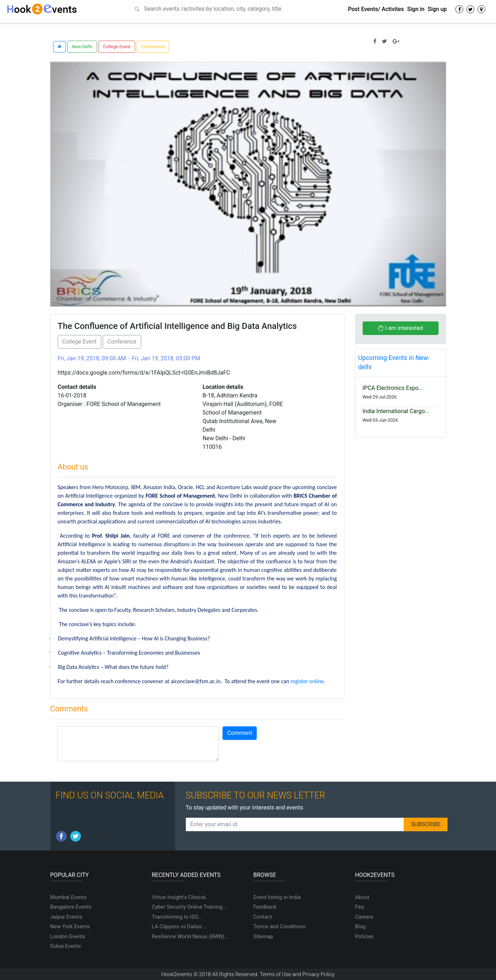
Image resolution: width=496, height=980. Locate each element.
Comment (240, 733)
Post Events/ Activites (376, 9)
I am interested (400, 328)
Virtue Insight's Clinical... (181, 897)
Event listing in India (277, 897)
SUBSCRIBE (426, 824)
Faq (360, 907)
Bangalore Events (71, 907)
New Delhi (82, 47)
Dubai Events (66, 946)
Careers (364, 917)
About (362, 897)
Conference (153, 47)
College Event (117, 47)
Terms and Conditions (280, 926)
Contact (263, 917)
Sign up (437, 9)
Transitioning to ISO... (177, 917)
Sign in (416, 9)
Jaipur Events (66, 917)
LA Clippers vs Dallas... (179, 926)
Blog (361, 926)
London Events (68, 936)
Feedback (265, 907)
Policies (364, 936)
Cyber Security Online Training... (190, 907)
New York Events (70, 926)
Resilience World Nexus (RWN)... (190, 936)
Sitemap (263, 936)
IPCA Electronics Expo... (393, 388)
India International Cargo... (396, 411)
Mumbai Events (69, 897)
